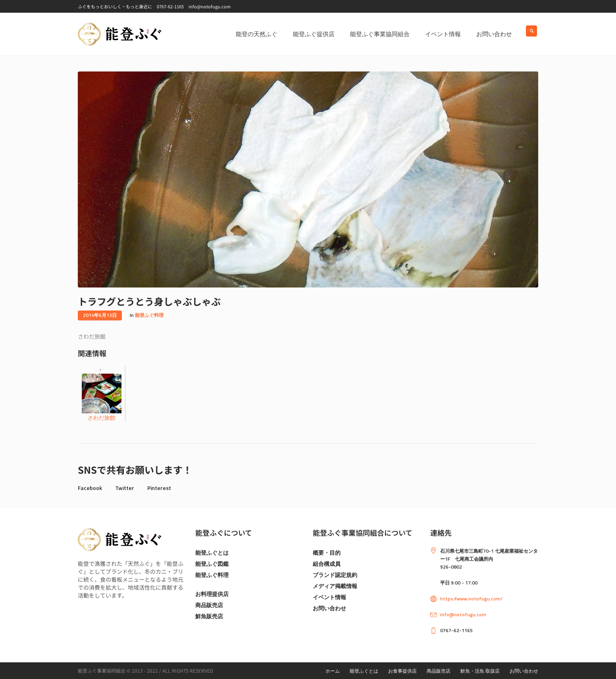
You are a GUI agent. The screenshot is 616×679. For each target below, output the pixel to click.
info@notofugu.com (463, 614)
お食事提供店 (402, 671)
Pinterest (159, 488)
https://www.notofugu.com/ (471, 599)
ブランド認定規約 (335, 575)
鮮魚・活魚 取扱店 (480, 671)
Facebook (90, 488)
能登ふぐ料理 (149, 315)
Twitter (125, 488)
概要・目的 (327, 553)
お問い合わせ (329, 608)
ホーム (333, 671)
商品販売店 (209, 605)
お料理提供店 (212, 594)
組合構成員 (327, 564)
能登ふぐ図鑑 (212, 564)
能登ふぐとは (212, 553)
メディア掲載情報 (335, 586)
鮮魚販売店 (209, 616)
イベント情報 (329, 597)
